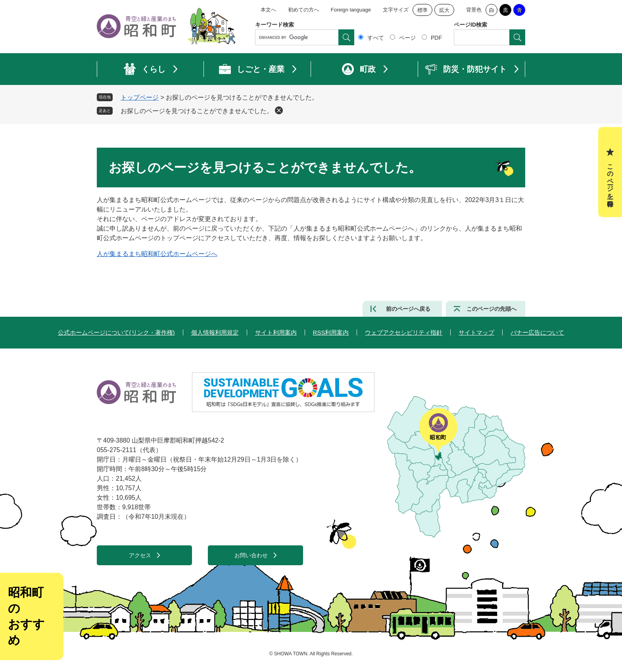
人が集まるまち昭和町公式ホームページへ (157, 254)
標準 (422, 10)
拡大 (444, 10)
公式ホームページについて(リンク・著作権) (116, 332)
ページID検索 (470, 25)
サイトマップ (476, 332)
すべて (376, 38)
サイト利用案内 (276, 332)
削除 (279, 110)
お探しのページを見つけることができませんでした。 (197, 111)
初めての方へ (303, 10)
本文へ (268, 10)
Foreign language (351, 10)
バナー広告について (537, 332)
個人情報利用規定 (215, 332)
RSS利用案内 (331, 332)
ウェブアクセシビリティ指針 (404, 332)
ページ (407, 38)
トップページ (140, 97)
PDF (436, 38)
